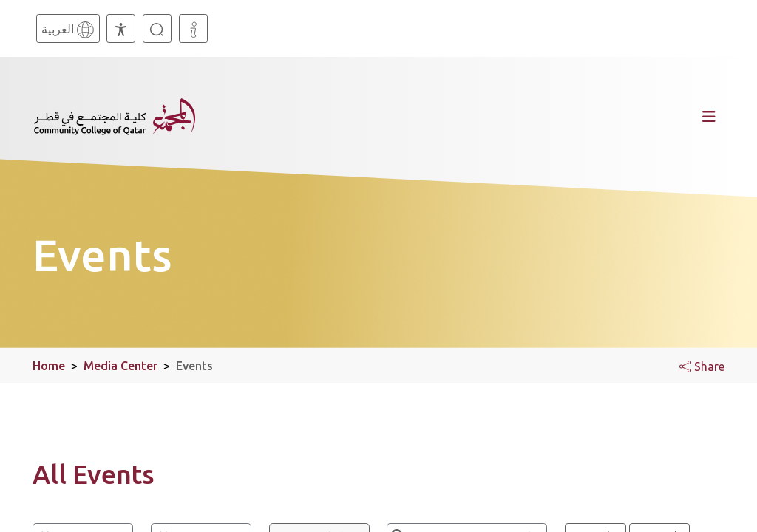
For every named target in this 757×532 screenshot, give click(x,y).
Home (49, 366)
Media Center (120, 366)
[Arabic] (68, 28)
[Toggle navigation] (466, 117)
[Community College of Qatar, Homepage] (115, 117)
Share (702, 366)
